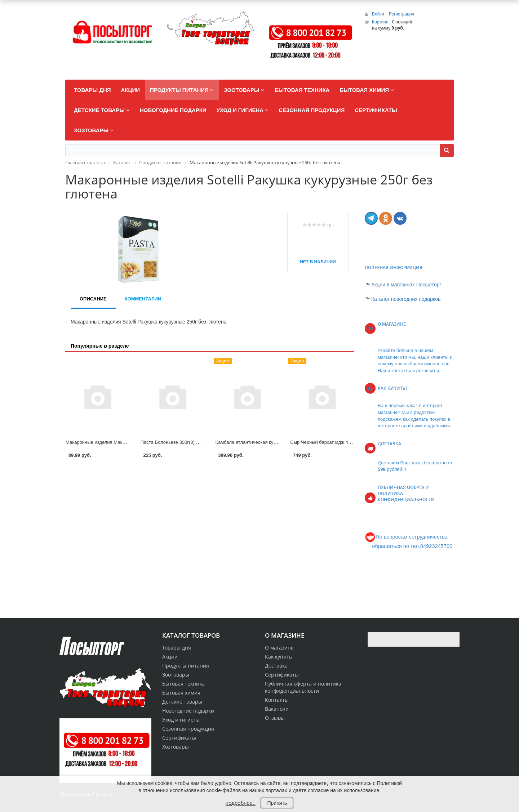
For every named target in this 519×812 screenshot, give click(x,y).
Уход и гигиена (181, 720)
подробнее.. (241, 803)
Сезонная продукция (188, 729)
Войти (379, 14)
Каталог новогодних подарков (406, 299)
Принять (277, 803)
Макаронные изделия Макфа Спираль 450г (113, 442)
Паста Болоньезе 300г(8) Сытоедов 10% (185, 442)
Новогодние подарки (188, 711)
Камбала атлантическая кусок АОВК (255, 442)
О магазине (279, 648)
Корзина (380, 22)
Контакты (277, 700)
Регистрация (402, 14)
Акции (170, 657)
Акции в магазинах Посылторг (406, 285)
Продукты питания (186, 666)
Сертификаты (282, 675)
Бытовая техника (183, 684)
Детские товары (182, 702)
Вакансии (277, 709)
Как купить (278, 657)
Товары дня (177, 648)
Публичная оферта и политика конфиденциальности (303, 687)
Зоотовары (176, 675)
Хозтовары (176, 747)
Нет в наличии (318, 262)
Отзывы (275, 718)
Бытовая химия (181, 693)
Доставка (276, 666)
